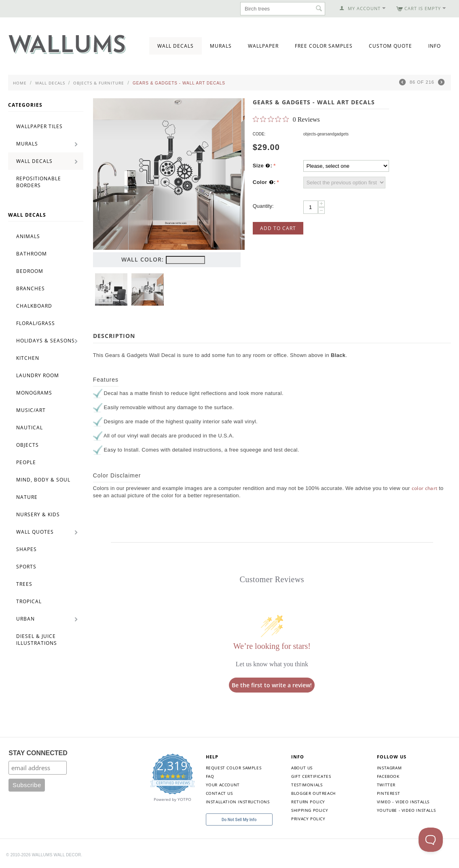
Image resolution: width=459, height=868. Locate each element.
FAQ (210, 776)
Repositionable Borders (39, 182)
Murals (221, 46)
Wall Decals (176, 46)
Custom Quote (390, 46)
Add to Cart (278, 228)
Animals (28, 236)
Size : (263, 166)
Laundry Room (38, 375)
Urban (25, 619)
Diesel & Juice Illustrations (37, 640)
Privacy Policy (308, 819)
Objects (27, 445)
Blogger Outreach (313, 793)
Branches (31, 288)
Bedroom (30, 271)
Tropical (29, 601)
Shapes (26, 549)
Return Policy (308, 802)
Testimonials (307, 785)
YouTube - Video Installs (406, 810)
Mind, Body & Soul (43, 480)
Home (20, 83)
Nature (27, 497)
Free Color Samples (324, 46)
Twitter (386, 785)
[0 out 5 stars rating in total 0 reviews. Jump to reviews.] (286, 119)
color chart (425, 488)
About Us (302, 768)
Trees (24, 584)
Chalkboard (34, 306)
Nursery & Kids (38, 514)
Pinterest (388, 793)
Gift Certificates (311, 776)
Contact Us (219, 793)
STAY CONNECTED (38, 753)
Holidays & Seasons (45, 341)
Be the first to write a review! (272, 685)
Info (435, 46)
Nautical (30, 428)
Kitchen (28, 358)
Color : (264, 182)
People (26, 462)
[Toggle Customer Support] (431, 840)
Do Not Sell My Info (239, 820)
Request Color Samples (234, 768)
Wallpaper (263, 46)
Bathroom (32, 254)
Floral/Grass (36, 323)
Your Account (223, 785)
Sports (26, 567)
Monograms (34, 393)
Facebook (388, 776)
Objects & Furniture (99, 83)
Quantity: (263, 206)
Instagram (389, 768)
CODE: (259, 134)
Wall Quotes (35, 532)
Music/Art (31, 410)
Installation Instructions (238, 802)
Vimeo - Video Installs (403, 802)
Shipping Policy (310, 810)
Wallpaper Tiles (39, 126)
